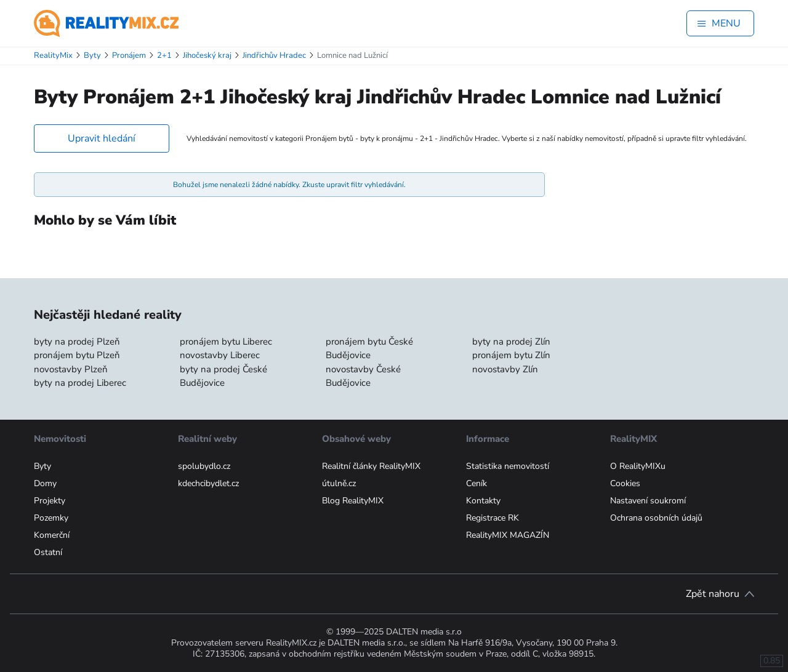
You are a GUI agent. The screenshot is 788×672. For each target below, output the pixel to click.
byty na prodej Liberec (80, 383)
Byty (42, 466)
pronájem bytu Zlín (511, 355)
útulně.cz (339, 483)
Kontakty (483, 501)
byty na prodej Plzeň (77, 342)
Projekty (50, 501)
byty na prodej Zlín (511, 342)
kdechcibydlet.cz (208, 483)
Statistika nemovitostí (508, 466)
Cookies (625, 483)
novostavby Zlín (505, 369)
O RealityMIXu (638, 466)
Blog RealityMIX (353, 501)
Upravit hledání (102, 138)
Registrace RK (492, 518)
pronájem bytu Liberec (226, 342)
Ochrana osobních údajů (656, 518)
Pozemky (51, 518)
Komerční (52, 535)
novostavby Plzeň (71, 369)
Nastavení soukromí (648, 501)
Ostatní (48, 552)
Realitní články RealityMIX (371, 466)
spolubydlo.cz (204, 466)
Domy (45, 483)
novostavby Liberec (220, 355)
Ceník (476, 483)
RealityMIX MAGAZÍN (508, 535)
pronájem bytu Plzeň (77, 355)
